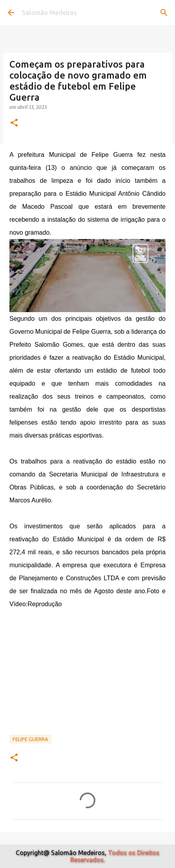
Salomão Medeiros (49, 13)
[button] (14, 123)
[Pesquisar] (164, 13)
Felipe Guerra (30, 739)
